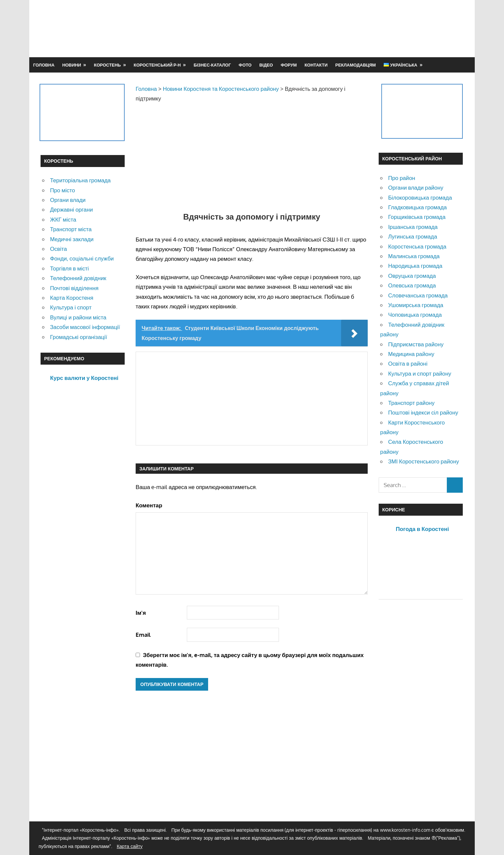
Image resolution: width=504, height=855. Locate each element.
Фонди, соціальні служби (82, 258)
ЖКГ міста (63, 219)
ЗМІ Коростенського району (423, 461)
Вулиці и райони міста (78, 317)
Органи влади (68, 200)
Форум (289, 65)
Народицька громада (415, 266)
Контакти (316, 65)
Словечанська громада (418, 295)
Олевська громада (412, 285)
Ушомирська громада (416, 305)
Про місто (62, 190)
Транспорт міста (71, 229)
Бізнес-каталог (212, 65)
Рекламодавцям (356, 65)
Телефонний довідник (78, 278)
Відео (266, 65)
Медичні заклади (72, 239)
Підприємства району (416, 344)
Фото (245, 65)
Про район (401, 178)
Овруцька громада (412, 276)
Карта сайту (130, 846)
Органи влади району (416, 187)
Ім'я (141, 613)
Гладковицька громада (417, 207)
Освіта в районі (408, 363)
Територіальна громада (80, 180)
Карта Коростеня (71, 298)
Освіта (58, 249)
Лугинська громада (412, 236)
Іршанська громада (413, 227)
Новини (72, 65)
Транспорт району (411, 403)
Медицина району (411, 354)
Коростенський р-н (157, 65)
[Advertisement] (342, 28)
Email (143, 635)
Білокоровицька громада (420, 197)
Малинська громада (414, 256)
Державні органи (71, 209)
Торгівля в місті (69, 268)
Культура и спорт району (420, 373)
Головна (44, 65)
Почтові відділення (74, 288)
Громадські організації (78, 337)
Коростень (108, 65)
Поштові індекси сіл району (423, 412)
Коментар (149, 505)
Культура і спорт (71, 307)
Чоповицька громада (415, 315)
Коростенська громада (417, 246)
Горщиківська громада (417, 217)
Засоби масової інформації (85, 327)
